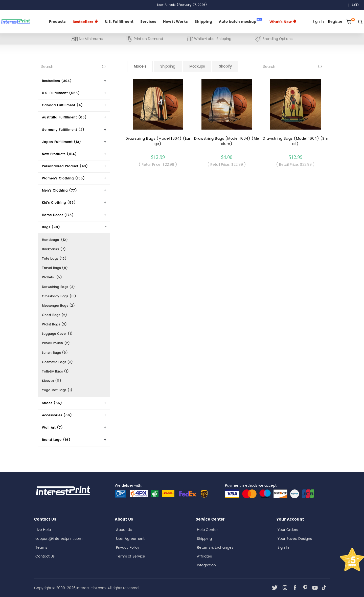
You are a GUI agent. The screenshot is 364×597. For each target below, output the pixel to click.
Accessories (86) (57, 415)
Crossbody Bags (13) (59, 296)
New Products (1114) (59, 154)
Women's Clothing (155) (63, 179)
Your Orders (288, 530)
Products (57, 22)
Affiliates (204, 556)
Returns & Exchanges (215, 548)
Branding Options (274, 39)
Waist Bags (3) (54, 325)
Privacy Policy (128, 548)
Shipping (203, 22)
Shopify (225, 66)
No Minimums (87, 39)
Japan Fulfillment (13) (62, 142)
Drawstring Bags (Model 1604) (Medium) (227, 141)
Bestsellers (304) (57, 81)
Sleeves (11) (52, 381)
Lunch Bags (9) (55, 353)
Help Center (207, 530)
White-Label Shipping (209, 39)
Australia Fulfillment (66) (64, 118)
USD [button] (357, 5)
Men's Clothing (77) (60, 191)
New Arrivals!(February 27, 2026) (182, 5)
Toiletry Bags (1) (55, 372)
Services (148, 22)
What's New (283, 22)
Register (335, 22)
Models (140, 66)
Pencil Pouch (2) (56, 343)
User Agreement (130, 539)
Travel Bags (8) (55, 268)
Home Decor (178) (58, 215)
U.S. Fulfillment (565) (61, 93)
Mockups (197, 66)
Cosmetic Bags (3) (58, 362)
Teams (41, 548)
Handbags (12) (55, 240)
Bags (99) (51, 227)
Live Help (43, 530)
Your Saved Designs (295, 539)
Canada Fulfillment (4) (62, 105)
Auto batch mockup (241, 21)
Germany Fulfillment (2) (63, 130)
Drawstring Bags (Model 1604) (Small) (295, 141)
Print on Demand (145, 39)
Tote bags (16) (54, 259)
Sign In (283, 548)
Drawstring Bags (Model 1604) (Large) (158, 141)
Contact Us (45, 556)
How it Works (175, 22)
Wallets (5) (52, 277)
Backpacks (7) (54, 249)
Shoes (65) (52, 403)
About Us (124, 530)
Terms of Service (131, 556)
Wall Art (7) (52, 428)
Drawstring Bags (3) (59, 287)
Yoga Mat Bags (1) (57, 390)
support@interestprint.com (59, 539)
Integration (206, 565)
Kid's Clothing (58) (59, 203)
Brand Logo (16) (56, 440)
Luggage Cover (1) (57, 334)
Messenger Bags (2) (58, 306)
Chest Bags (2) (54, 315)
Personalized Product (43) (65, 166)
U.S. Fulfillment (119, 22)
